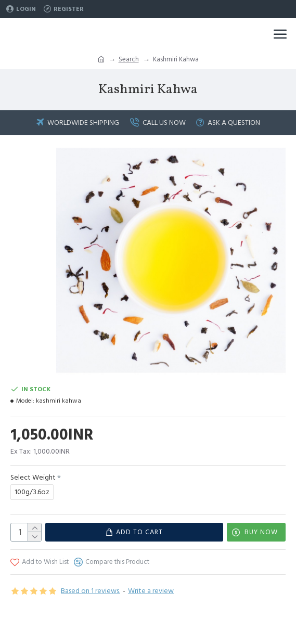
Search (129, 59)
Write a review (151, 591)
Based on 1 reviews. (91, 591)
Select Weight (33, 478)
